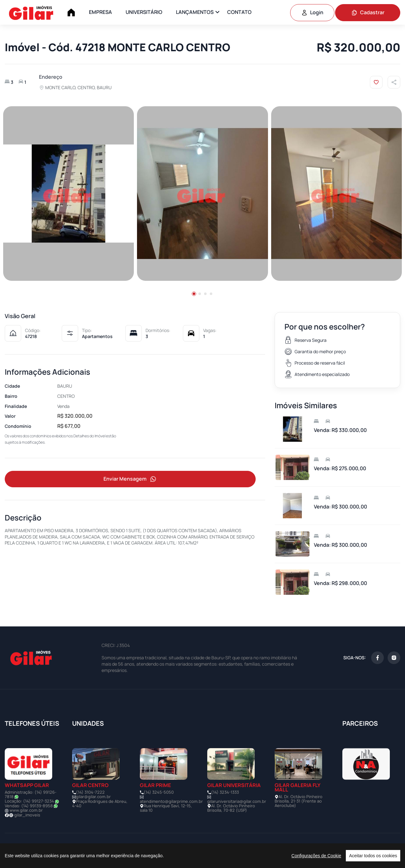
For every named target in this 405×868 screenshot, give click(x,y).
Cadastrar (368, 12)
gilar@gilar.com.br (93, 797)
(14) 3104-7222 (90, 792)
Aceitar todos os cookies (373, 856)
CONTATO (239, 12)
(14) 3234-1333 (225, 792)
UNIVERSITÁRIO (144, 12)
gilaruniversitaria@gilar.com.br (237, 801)
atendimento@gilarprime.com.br (171, 801)
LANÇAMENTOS (195, 12)
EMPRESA (100, 12)
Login (312, 12)
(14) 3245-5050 (159, 792)
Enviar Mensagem (130, 480)
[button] (194, 294)
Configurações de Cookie (316, 856)
